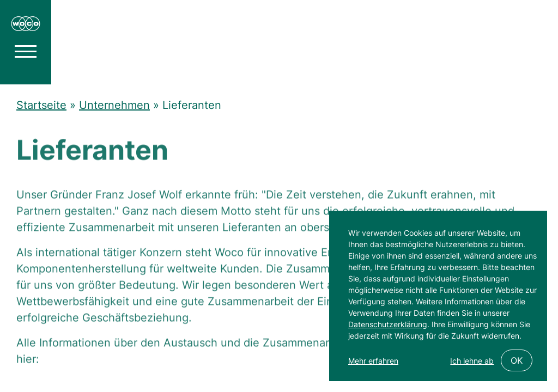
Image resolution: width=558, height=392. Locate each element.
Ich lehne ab (472, 361)
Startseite (41, 105)
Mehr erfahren (373, 361)
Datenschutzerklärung (388, 324)
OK (517, 360)
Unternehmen (114, 105)
